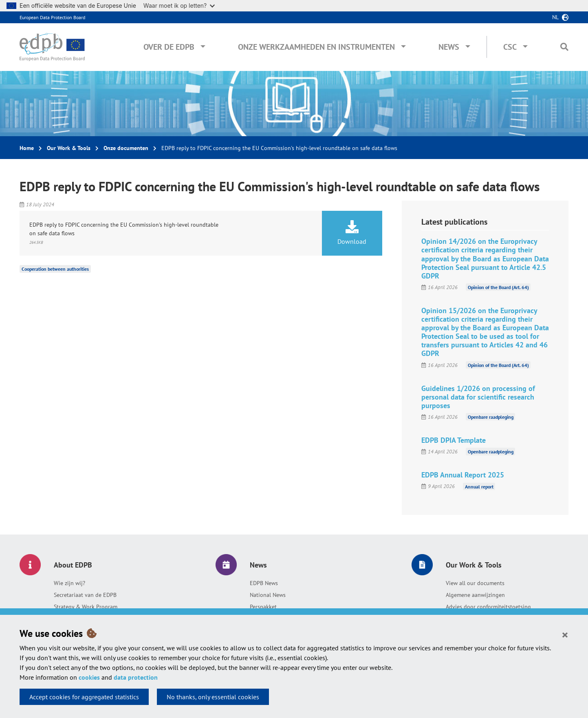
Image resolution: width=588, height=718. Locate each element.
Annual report (479, 486)
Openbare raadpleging (491, 417)
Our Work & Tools (69, 148)
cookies (89, 677)
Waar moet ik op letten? (179, 6)
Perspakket (263, 607)
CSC (510, 47)
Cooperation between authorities (55, 269)
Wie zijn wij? (69, 583)
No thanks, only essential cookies (213, 697)
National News (268, 595)
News (449, 47)
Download (352, 233)
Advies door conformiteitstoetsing (488, 607)
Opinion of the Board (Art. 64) (498, 287)
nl (555, 17)
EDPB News (264, 583)
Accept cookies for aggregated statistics (84, 697)
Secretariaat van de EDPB (85, 595)
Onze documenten (126, 148)
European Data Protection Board (52, 17)
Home (27, 148)
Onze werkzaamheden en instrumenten (316, 47)
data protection (136, 677)
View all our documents (475, 583)
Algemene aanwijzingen (475, 595)
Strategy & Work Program (86, 607)
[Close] (565, 634)
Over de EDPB (169, 47)
